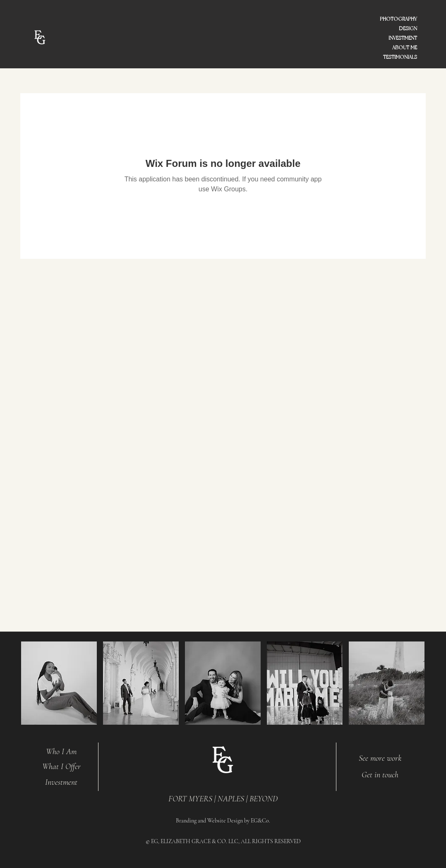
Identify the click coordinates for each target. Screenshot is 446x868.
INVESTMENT (403, 38)
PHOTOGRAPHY (398, 19)
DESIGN (408, 29)
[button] (59, 683)
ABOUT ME (405, 48)
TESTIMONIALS (400, 57)
